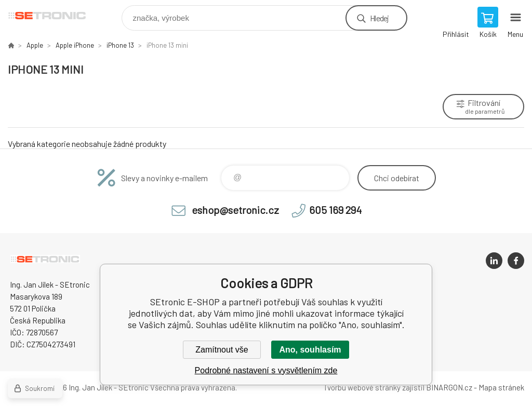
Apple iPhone (75, 45)
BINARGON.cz (449, 387)
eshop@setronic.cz (235, 210)
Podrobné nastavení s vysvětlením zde (266, 370)
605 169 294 (335, 210)
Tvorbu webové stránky (362, 387)
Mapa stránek (501, 387)
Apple (35, 45)
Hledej (379, 18)
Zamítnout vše (222, 350)
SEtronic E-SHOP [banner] (54, 15)
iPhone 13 (120, 45)
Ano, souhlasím (310, 350)
